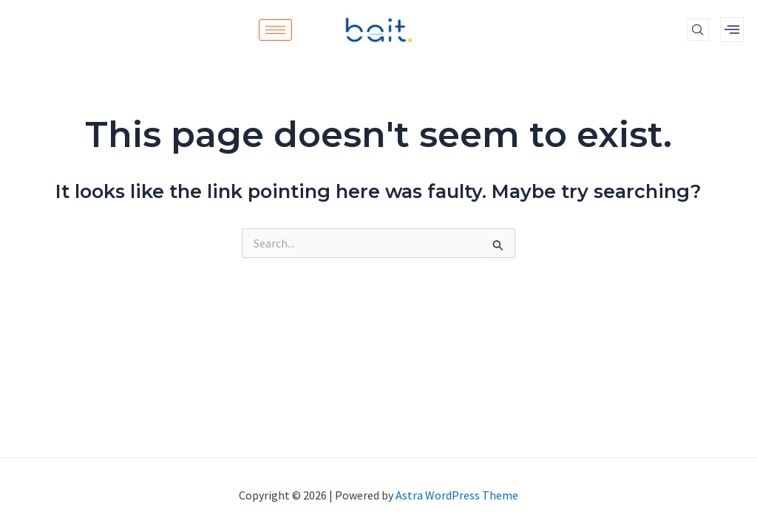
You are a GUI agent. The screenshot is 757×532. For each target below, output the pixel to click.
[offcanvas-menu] (732, 30)
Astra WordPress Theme (457, 495)
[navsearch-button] (698, 30)
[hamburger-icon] (275, 30)
